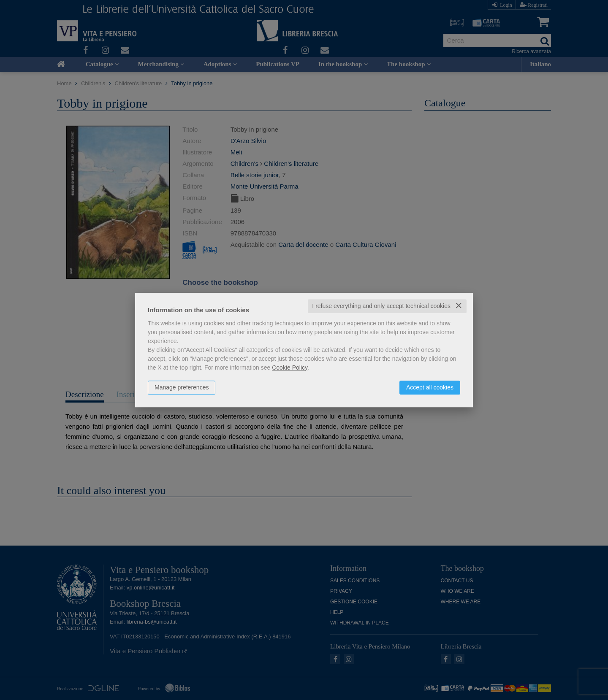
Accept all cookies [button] (430, 387)
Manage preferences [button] (182, 387)
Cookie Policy (290, 368)
